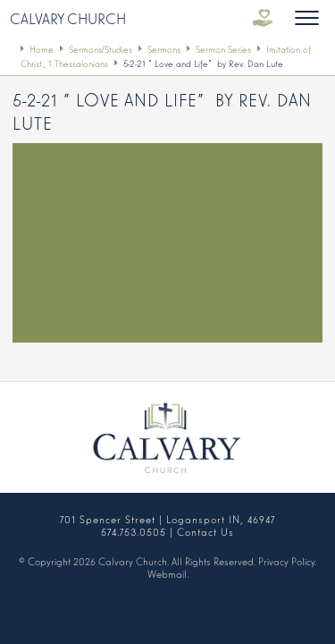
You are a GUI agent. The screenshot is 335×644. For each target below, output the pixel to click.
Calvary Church (68, 18)
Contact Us (205, 531)
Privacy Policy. (287, 561)
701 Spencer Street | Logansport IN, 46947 (167, 519)
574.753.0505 (134, 531)
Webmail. (168, 573)
